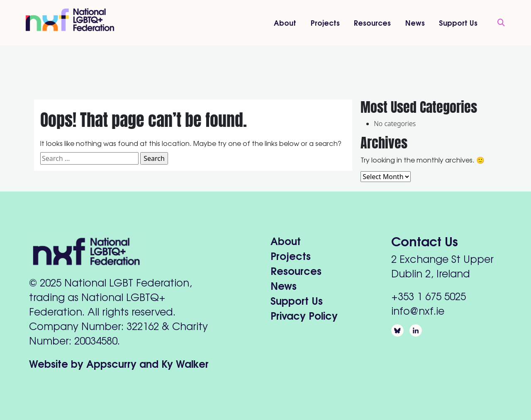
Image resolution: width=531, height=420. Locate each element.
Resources (372, 22)
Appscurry (111, 363)
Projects (325, 22)
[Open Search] (497, 23)
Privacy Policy (304, 315)
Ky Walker (185, 363)
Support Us (458, 22)
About (285, 22)
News (415, 22)
